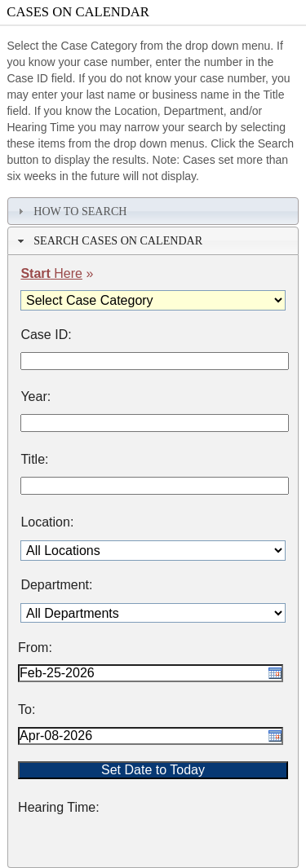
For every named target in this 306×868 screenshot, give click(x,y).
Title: (34, 460)
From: (35, 648)
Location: (47, 522)
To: (27, 710)
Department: (56, 585)
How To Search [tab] (70, 211)
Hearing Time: (59, 808)
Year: (35, 397)
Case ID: (46, 335)
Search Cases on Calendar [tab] (108, 240)
